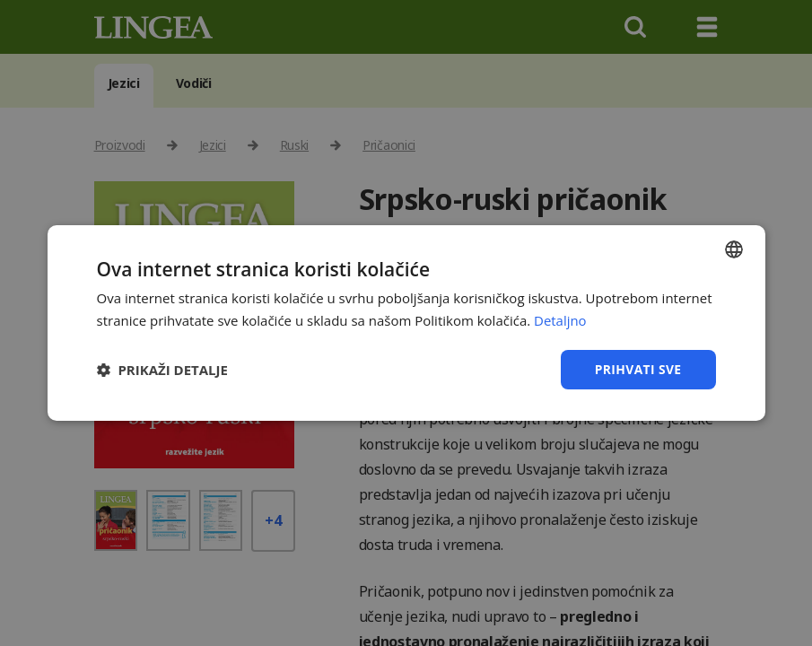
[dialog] (406, 323)
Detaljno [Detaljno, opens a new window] (560, 320)
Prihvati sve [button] (638, 369)
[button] (162, 370)
